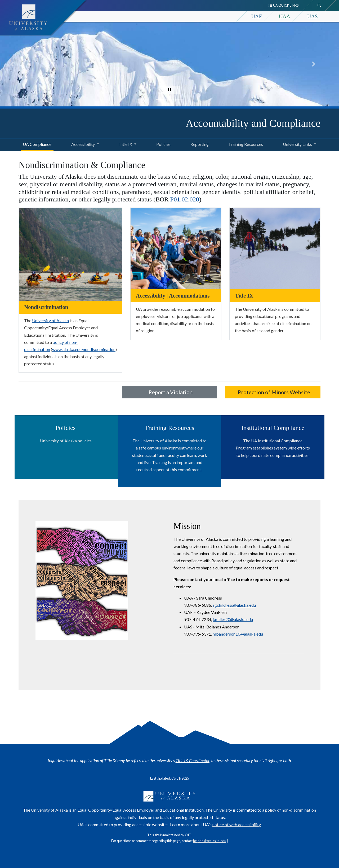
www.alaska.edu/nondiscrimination (84, 349)
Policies (162, 143)
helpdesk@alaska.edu (210, 841)
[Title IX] (275, 248)
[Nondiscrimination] (70, 254)
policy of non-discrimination (291, 810)
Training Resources (245, 143)
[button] (12, 64)
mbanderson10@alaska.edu (238, 634)
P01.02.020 (185, 199)
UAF (257, 16)
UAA (285, 16)
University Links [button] (297, 144)
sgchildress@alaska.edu (234, 605)
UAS (313, 16)
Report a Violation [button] (169, 392)
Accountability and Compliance (253, 123)
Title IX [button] (125, 144)
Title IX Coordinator (193, 760)
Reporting (199, 143)
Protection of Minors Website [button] (273, 392)
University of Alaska (50, 320)
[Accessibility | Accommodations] (176, 248)
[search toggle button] (319, 6)
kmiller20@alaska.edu (233, 619)
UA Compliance (36, 143)
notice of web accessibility (237, 824)
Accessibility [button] (83, 144)
